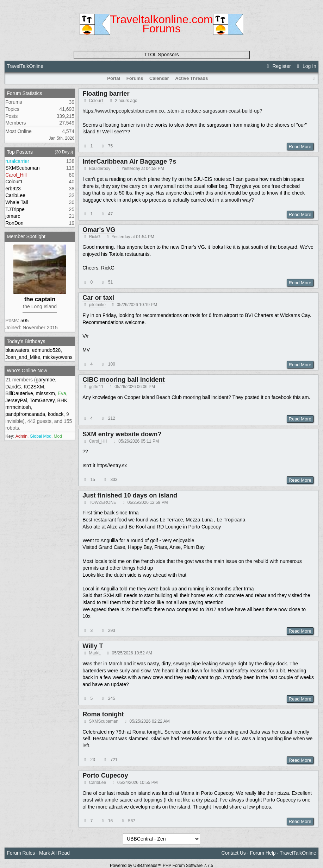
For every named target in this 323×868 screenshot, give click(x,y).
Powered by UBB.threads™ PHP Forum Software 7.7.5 (161, 866)
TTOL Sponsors (161, 55)
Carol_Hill (98, 441)
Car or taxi (98, 298)
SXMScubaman (104, 721)
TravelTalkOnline (25, 66)
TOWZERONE (103, 502)
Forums (135, 78)
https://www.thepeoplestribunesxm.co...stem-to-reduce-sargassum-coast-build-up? (172, 111)
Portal (114, 78)
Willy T (93, 646)
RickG (95, 237)
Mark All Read (54, 853)
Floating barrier (106, 94)
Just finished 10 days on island (130, 495)
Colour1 (97, 101)
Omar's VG (99, 230)
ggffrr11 (96, 387)
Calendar (159, 78)
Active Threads (191, 78)
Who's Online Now (27, 370)
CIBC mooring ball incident (123, 380)
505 (24, 321)
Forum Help (263, 853)
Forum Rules (21, 853)
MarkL (95, 653)
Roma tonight (103, 714)
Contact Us (234, 853)
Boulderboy (100, 169)
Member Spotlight (26, 236)
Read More (300, 147)
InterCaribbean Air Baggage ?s (129, 161)
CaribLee (98, 783)
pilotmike (97, 305)
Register (278, 66)
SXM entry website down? (122, 434)
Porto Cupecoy (105, 775)
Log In (306, 66)
